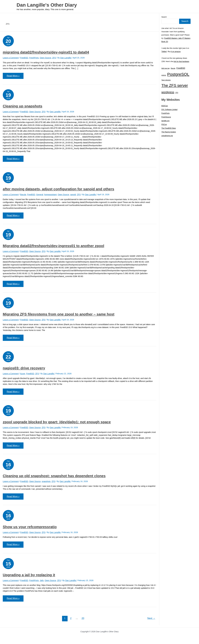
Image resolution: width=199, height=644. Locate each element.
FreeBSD (24, 58)
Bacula (23, 195)
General (40, 195)
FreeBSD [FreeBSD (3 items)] (181, 68)
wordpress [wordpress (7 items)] (168, 92)
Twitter (164, 52)
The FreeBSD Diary (169, 128)
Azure (23, 375)
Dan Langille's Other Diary (47, 5)
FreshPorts (34, 58)
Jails (42, 582)
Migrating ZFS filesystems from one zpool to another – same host (59, 315)
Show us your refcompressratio (30, 528)
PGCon (164, 124)
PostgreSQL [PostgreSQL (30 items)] (178, 74)
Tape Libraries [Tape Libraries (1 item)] (166, 80)
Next (151, 620)
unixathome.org (167, 136)
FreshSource (166, 117)
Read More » (15, 77)
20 (83, 620)
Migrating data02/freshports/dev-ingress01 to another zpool (53, 246)
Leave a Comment (11, 58)
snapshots (46, 483)
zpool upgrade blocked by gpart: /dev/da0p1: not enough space (57, 423)
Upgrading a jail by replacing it (29, 577)
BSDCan (165, 106)
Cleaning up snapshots (23, 106)
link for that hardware (181, 61)
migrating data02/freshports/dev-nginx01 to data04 (46, 52)
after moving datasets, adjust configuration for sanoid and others (58, 189)
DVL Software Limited (169, 110)
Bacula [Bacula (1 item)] (173, 68)
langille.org (165, 121)
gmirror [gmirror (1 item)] (164, 75)
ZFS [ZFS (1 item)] (177, 93)
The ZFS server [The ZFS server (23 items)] (175, 85)
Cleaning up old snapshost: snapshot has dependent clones (54, 477)
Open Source (46, 58)
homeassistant (50, 195)
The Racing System (169, 132)
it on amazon (176, 52)
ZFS (54, 58)
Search (164, 17)
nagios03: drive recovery (24, 369)
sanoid (73, 195)
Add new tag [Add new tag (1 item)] (165, 68)
